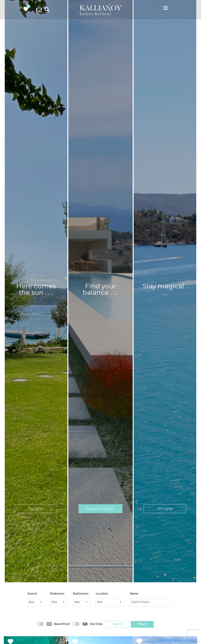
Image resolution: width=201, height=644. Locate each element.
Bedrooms (57, 594)
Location (102, 594)
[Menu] (166, 8)
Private (165, 509)
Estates (36, 509)
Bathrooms (81, 594)
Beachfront (54, 623)
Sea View (88, 623)
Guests (32, 594)
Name (134, 594)
